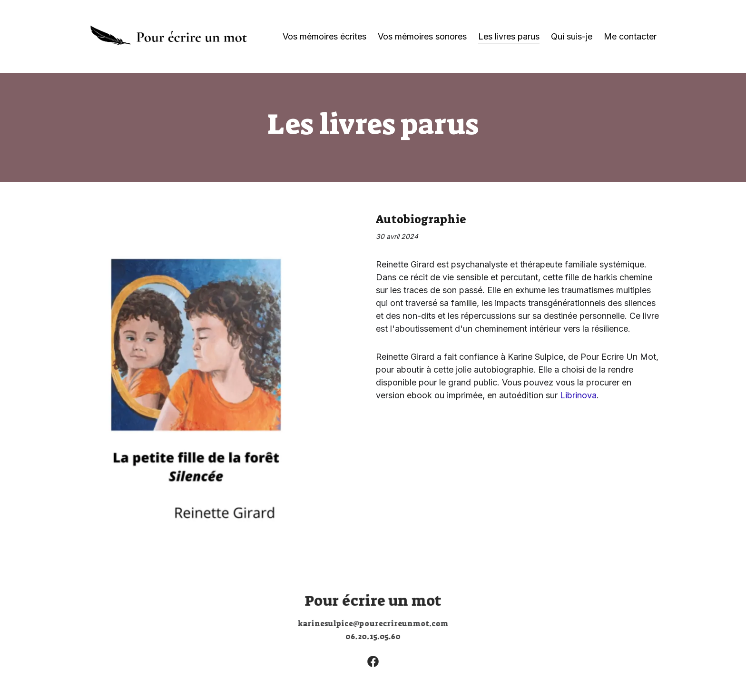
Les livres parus (509, 36)
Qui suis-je (572, 36)
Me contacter (630, 36)
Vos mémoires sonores (422, 36)
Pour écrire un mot (373, 601)
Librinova (578, 395)
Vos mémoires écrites (324, 36)
